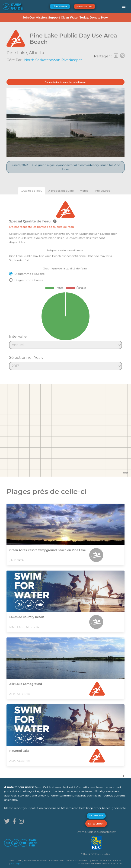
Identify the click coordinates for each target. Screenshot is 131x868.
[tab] (32, 191)
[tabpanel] (65, 284)
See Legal (16, 863)
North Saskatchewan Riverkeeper (53, 60)
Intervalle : (19, 336)
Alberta (37, 53)
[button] (124, 6)
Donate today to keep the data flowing (65, 82)
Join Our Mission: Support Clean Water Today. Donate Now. (65, 17)
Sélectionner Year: (26, 357)
